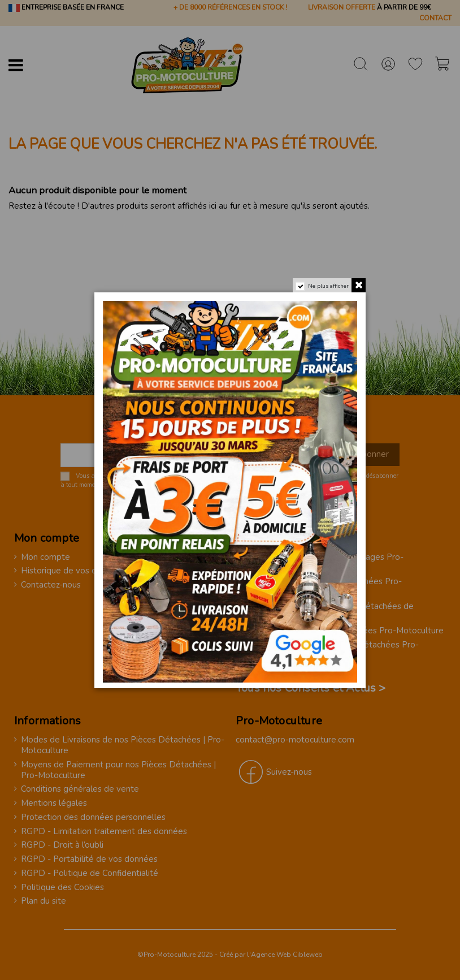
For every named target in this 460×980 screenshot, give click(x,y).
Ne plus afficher (327, 288)
